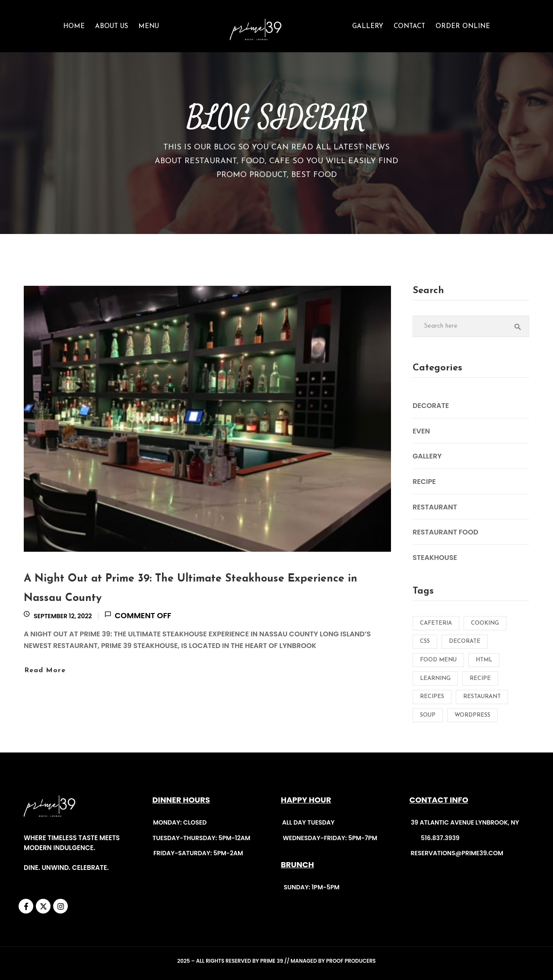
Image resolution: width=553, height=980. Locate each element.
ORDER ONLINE (463, 27)
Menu (149, 27)
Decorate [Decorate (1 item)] (465, 641)
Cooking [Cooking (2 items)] (485, 623)
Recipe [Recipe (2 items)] (480, 678)
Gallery (427, 456)
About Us (111, 27)
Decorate (431, 406)
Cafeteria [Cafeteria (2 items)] (436, 623)
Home (74, 27)
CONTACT (409, 27)
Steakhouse (435, 558)
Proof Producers (351, 961)
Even (421, 431)
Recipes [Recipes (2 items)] (432, 697)
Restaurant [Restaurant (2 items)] (482, 697)
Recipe (424, 482)
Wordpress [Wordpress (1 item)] (472, 715)
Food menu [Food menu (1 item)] (438, 660)
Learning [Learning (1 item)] (435, 678)
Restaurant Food (445, 532)
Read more (45, 670)
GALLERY (368, 27)
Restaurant (435, 507)
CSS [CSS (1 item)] (425, 641)
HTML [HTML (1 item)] (484, 660)
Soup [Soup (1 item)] (428, 715)
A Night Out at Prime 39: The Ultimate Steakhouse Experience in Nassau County (191, 588)
